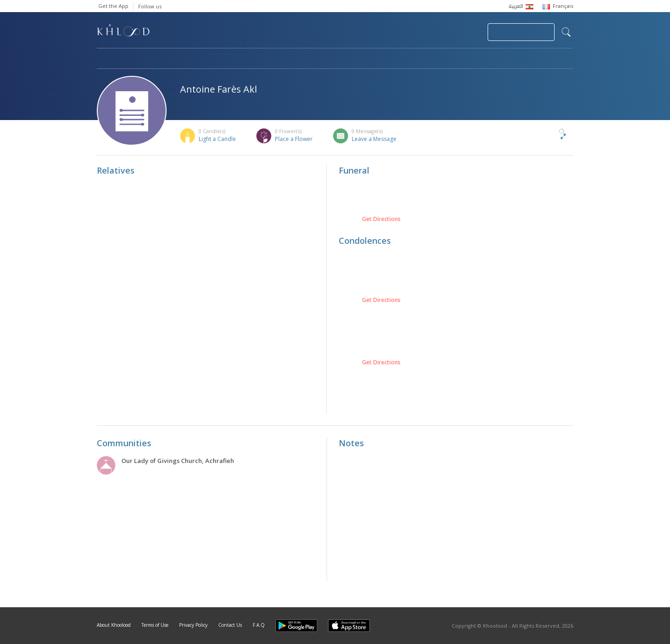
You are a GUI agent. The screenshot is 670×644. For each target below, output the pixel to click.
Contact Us (230, 625)
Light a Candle (217, 139)
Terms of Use (155, 625)
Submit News (418, 32)
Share (547, 134)
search (566, 32)
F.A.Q (259, 625)
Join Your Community (521, 32)
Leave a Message (374, 139)
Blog (482, 59)
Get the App (113, 6)
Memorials (353, 59)
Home (105, 59)
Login (464, 32)
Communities (286, 59)
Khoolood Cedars (546, 59)
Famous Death (422, 59)
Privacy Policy (193, 625)
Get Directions (381, 219)
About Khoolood (114, 625)
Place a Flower (294, 139)
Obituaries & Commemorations (191, 59)
